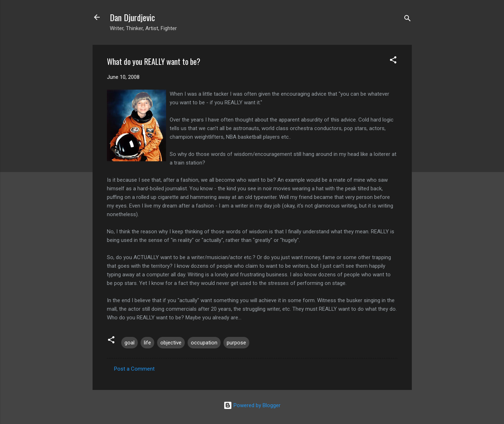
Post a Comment (134, 369)
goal (129, 343)
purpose (236, 343)
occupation (204, 343)
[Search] (408, 20)
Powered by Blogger (252, 405)
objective (171, 343)
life (147, 343)
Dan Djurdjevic (132, 17)
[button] (393, 61)
